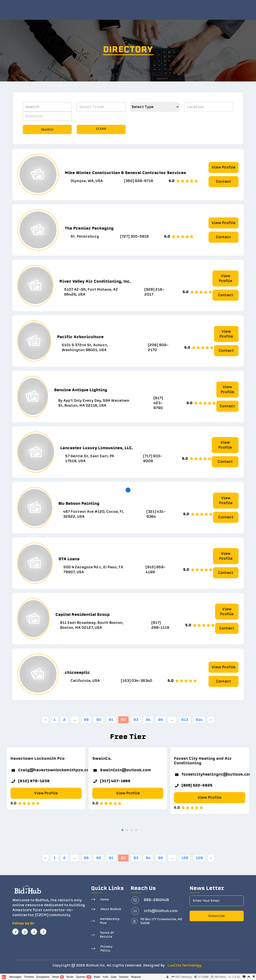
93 (136, 720)
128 (185, 858)
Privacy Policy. (106, 949)
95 (161, 720)
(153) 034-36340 (137, 681)
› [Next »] (211, 720)
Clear (101, 129)
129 (199, 858)
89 (86, 720)
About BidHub (111, 909)
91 (111, 720)
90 (99, 720)
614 (199, 720)
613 (185, 720)
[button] (121, 829)
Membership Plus (110, 921)
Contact (224, 182)
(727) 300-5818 (134, 236)
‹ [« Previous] (45, 720)
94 (148, 720)
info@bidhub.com (161, 911)
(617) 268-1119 (160, 625)
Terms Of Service (107, 935)
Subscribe (217, 916)
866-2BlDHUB (156, 900)
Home (105, 899)
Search (47, 130)
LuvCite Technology (185, 965)
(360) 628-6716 (139, 181)
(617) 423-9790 (158, 403)
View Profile (224, 167)
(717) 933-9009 (153, 459)
